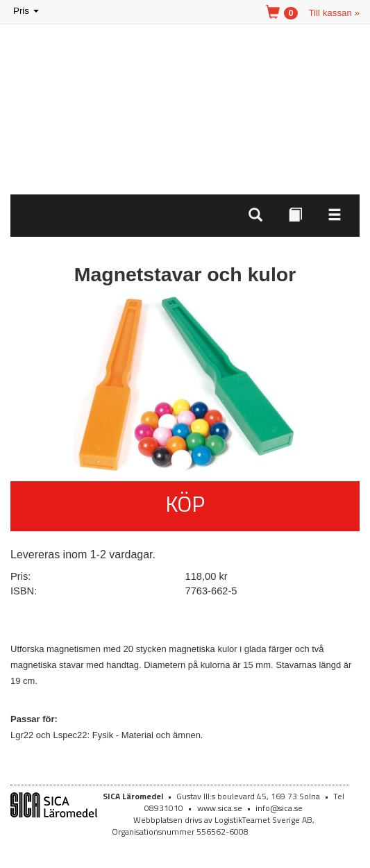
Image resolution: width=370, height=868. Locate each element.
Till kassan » (334, 13)
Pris (27, 11)
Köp (185, 503)
